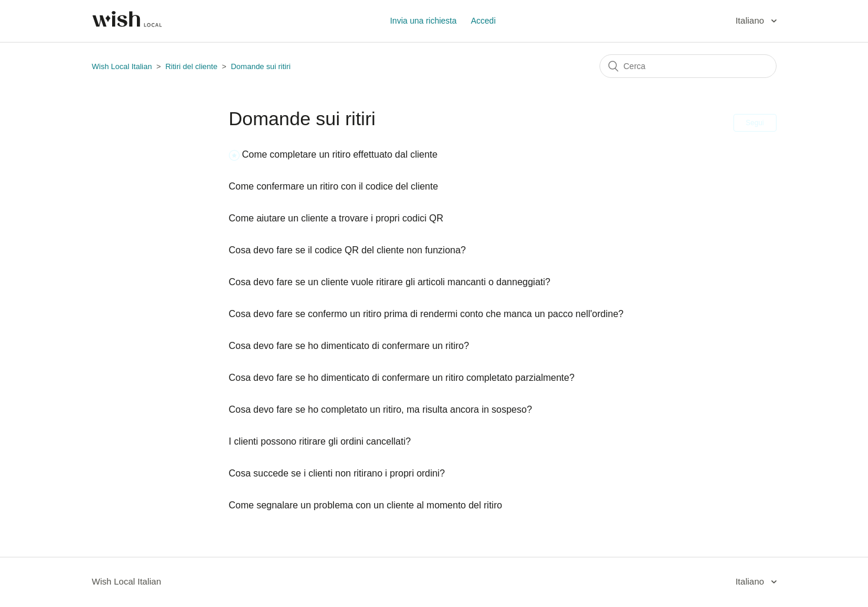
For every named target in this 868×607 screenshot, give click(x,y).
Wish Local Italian (122, 66)
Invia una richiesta (423, 21)
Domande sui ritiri (261, 66)
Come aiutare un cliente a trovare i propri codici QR (336, 218)
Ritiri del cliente (191, 66)
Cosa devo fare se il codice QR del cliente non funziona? (348, 250)
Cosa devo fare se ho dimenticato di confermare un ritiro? (349, 346)
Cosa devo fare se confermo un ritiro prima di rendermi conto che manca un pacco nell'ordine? (426, 314)
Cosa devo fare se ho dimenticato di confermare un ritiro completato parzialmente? (402, 378)
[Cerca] (688, 66)
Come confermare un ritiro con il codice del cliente (334, 186)
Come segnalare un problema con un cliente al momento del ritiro (366, 505)
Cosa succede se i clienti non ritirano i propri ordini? (337, 473)
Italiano (751, 20)
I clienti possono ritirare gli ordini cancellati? (320, 441)
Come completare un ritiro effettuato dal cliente (340, 154)
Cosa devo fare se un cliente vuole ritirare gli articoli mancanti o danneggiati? (390, 282)
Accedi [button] (483, 21)
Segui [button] (755, 123)
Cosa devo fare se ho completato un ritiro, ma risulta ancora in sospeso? (381, 409)
